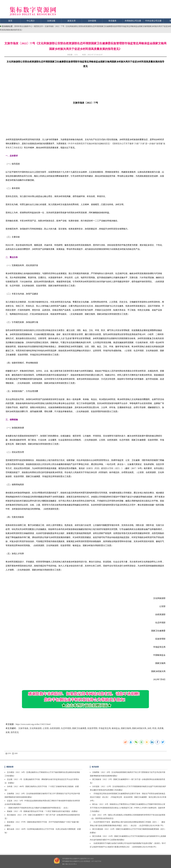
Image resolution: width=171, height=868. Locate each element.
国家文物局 (126, 728)
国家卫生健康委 (79, 728)
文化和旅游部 (36, 728)
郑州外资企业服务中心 (23, 26)
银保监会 (116, 728)
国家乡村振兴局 (139, 728)
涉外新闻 (92, 21)
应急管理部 (92, 728)
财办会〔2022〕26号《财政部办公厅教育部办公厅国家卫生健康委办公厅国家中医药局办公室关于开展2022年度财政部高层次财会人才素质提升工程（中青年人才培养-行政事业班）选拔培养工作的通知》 (128, 808)
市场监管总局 (105, 728)
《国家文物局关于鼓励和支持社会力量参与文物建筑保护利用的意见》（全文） (38, 808)
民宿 (154, 728)
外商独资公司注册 (133, 21)
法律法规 (51, 21)
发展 (8, 732)
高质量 (160, 728)
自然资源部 (55, 728)
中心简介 (31, 21)
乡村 (149, 728)
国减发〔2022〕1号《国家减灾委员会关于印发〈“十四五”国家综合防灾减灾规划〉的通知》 (43, 811)
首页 (10, 21)
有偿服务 (112, 21)
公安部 (46, 728)
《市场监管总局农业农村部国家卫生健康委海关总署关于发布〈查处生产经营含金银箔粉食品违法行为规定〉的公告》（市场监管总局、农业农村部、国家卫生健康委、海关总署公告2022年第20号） (128, 797)
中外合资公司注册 (153, 21)
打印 (8, 753)
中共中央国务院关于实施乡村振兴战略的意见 (89, 144)
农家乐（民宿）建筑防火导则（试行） (104, 468)
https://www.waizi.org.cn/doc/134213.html (33, 724)
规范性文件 (39, 26)
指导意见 (15, 732)
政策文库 (72, 21)
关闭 (15, 753)
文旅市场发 (23, 728)
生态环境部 (66, 728)
